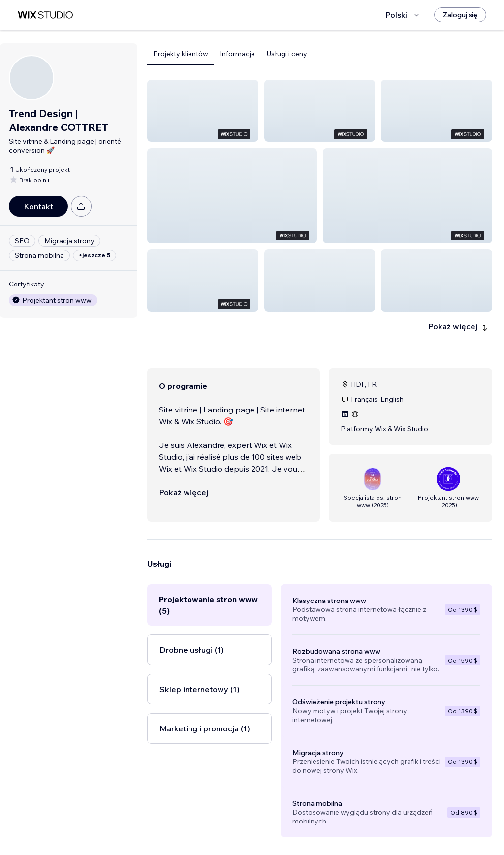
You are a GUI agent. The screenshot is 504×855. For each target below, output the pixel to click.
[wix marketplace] (45, 15)
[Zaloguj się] (460, 15)
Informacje (237, 54)
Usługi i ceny (287, 54)
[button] (203, 111)
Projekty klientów (181, 54)
